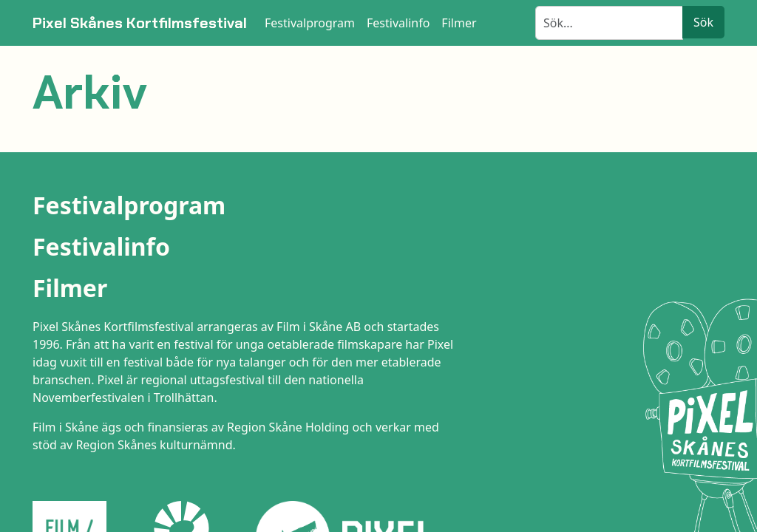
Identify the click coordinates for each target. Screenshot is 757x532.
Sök (703, 22)
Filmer (70, 288)
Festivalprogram (129, 205)
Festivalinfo (101, 246)
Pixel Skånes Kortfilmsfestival (140, 23)
